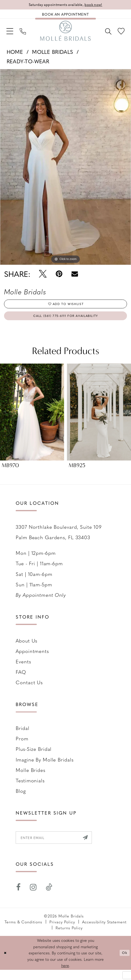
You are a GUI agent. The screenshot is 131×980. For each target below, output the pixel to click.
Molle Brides (30, 778)
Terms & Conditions (23, 932)
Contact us (29, 690)
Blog (21, 799)
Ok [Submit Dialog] (124, 963)
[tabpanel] (65, 171)
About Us (26, 648)
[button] (11, 34)
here (65, 975)
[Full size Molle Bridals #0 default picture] (65, 171)
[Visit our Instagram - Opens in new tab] (33, 897)
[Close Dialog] (6, 963)
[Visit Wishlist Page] (120, 34)
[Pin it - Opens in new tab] (59, 278)
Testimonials (30, 788)
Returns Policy (69, 938)
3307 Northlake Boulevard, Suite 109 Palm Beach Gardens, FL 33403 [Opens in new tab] (59, 540)
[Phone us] (26, 34)
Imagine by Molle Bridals (44, 767)
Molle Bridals (53, 56)
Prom (22, 746)
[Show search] (105, 34)
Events (23, 669)
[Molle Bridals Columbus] (65, 34)
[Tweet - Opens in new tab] (43, 278)
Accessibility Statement (104, 932)
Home (15, 56)
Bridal (22, 736)
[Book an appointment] (65, 16)
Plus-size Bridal (34, 757)
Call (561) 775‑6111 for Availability (66, 323)
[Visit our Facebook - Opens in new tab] (18, 897)
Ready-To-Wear (28, 66)
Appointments (32, 659)
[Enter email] (61, 847)
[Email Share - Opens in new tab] (75, 278)
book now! (98, 5)
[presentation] (32, 420)
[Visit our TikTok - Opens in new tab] (49, 897)
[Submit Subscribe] (98, 847)
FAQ (21, 680)
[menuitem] (11, 34)
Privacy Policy (62, 932)
